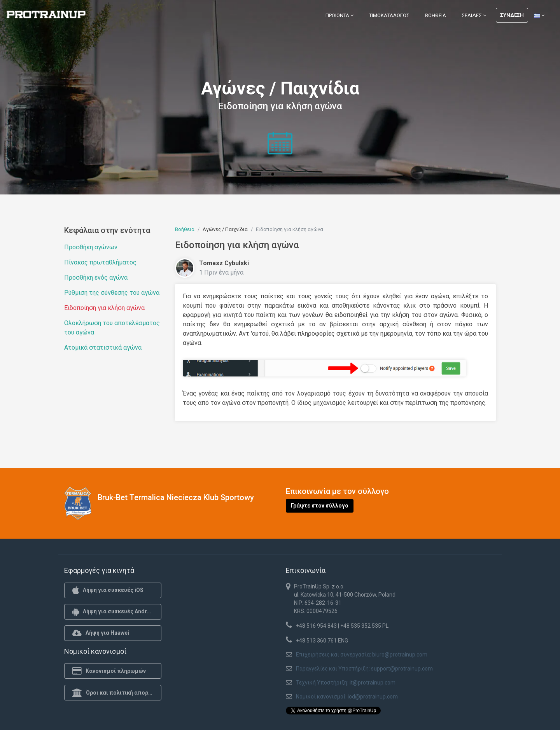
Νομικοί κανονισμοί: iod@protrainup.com (347, 697)
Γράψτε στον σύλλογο (320, 506)
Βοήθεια (436, 15)
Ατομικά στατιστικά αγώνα (103, 347)
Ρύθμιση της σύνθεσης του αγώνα (112, 293)
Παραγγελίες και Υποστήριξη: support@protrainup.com (364, 669)
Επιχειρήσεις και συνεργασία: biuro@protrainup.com (362, 655)
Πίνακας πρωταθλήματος (100, 262)
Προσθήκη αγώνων (91, 247)
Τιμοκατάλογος (389, 15)
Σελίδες (474, 15)
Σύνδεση (512, 15)
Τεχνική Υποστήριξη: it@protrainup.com (346, 683)
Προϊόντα (339, 15)
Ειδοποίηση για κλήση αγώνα (104, 308)
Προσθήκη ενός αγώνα (96, 277)
